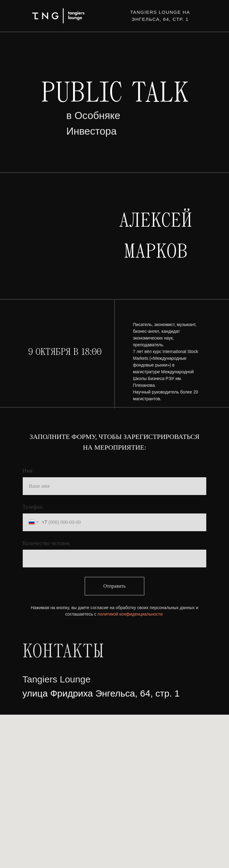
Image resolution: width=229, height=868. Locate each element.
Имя (27, 471)
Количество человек (46, 543)
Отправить (115, 586)
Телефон (33, 507)
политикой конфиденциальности (130, 614)
